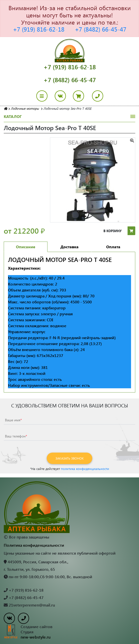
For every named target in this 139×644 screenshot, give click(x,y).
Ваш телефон (16, 436)
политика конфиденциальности (85, 469)
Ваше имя (13, 420)
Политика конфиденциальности (34, 545)
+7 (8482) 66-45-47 (101, 29)
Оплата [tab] (113, 247)
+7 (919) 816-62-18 (39, 29)
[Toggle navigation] (45, 96)
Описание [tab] (26, 247)
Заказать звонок (70, 458)
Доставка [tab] (69, 247)
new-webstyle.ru (36, 637)
